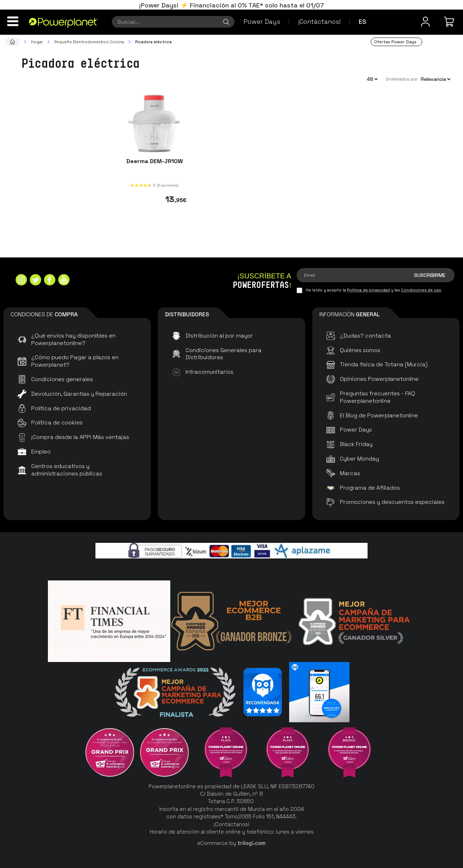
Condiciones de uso (421, 290)
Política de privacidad (368, 290)
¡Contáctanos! (319, 21)
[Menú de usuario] (425, 22)
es (363, 21)
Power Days (262, 21)
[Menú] (13, 21)
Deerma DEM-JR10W (155, 161)
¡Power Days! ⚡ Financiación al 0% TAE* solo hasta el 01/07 (231, 5)
